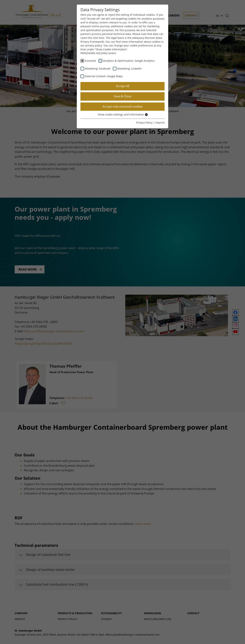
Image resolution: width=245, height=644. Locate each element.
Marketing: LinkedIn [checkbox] (130, 69)
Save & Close (122, 96)
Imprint (160, 123)
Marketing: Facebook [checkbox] (98, 69)
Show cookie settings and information (123, 114)
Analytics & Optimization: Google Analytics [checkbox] (129, 61)
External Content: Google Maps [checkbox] (104, 76)
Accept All (123, 86)
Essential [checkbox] (91, 61)
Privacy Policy (144, 123)
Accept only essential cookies (123, 107)
